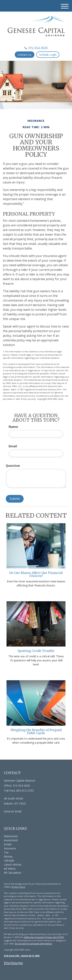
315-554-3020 (36, 48)
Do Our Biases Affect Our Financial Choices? (36, 574)
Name (13, 427)
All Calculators (13, 873)
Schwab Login (48, 55)
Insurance (10, 848)
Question (13, 466)
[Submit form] (15, 499)
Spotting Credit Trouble (36, 651)
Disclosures (13, 963)
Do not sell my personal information (33, 943)
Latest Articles (13, 865)
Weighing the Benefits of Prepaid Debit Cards (36, 731)
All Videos (10, 869)
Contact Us (25, 55)
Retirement (11, 836)
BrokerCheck (18, 887)
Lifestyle (9, 860)
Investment (11, 840)
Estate (8, 844)
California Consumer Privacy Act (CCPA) (44, 937)
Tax (6, 852)
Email (13, 446)
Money (8, 856)
